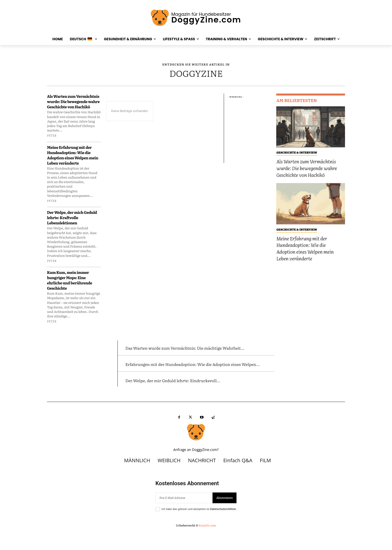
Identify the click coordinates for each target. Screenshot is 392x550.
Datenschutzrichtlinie (223, 527)
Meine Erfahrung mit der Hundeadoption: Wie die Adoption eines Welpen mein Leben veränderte (73, 155)
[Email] (184, 515)
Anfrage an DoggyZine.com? (196, 467)
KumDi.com (207, 543)
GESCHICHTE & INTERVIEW (297, 152)
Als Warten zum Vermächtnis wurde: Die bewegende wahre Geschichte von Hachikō (73, 101)
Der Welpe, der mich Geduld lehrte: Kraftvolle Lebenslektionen (72, 217)
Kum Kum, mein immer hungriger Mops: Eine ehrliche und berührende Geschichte (70, 280)
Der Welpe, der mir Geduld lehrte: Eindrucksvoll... (190, 397)
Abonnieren (224, 515)
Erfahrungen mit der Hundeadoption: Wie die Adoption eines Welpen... (184, 377)
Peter (52, 135)
